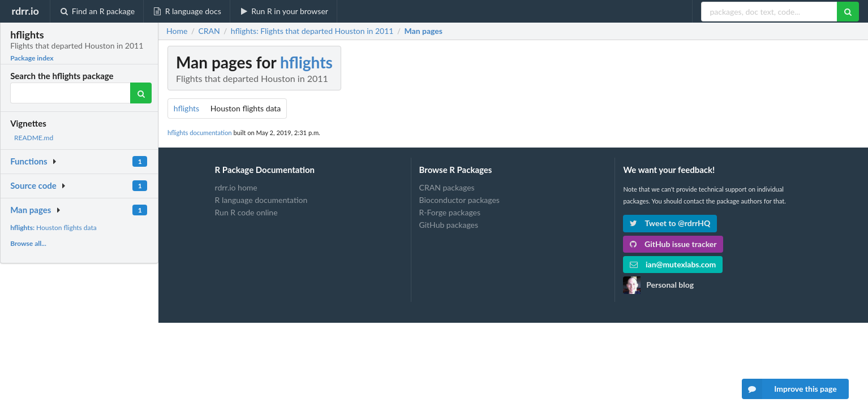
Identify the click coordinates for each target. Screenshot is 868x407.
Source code (33, 185)
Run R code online (246, 212)
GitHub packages (449, 225)
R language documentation (261, 200)
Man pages (31, 210)
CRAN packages (447, 188)
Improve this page (789, 389)
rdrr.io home (236, 188)
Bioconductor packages (459, 200)
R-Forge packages (450, 212)
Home (177, 31)
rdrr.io (25, 11)
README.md (34, 138)
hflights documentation (200, 133)
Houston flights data (53, 228)
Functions (29, 161)
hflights (306, 62)
